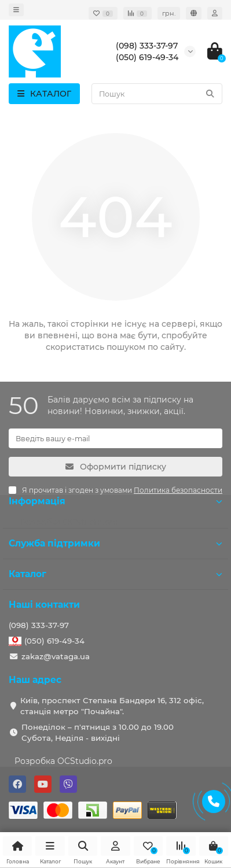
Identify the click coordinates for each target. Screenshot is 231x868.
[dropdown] (16, 10)
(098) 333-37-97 (39, 625)
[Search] (157, 94)
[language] (194, 13)
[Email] (115, 438)
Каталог (115, 574)
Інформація (115, 501)
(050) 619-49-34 (54, 641)
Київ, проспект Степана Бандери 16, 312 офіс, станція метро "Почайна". (112, 706)
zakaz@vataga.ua (56, 656)
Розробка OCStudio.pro (63, 761)
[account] (215, 13)
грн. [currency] (169, 13)
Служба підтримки (115, 543)
